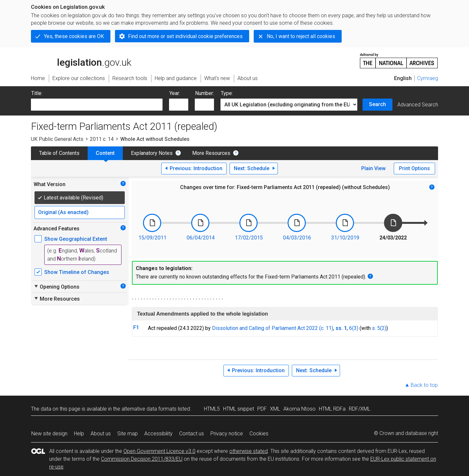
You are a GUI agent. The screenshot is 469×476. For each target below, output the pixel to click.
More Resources (211, 153)
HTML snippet (239, 409)
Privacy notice (227, 434)
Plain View (373, 168)
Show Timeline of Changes (77, 272)
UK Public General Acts (57, 139)
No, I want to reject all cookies (301, 36)
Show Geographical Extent (76, 239)
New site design (49, 434)
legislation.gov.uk (81, 60)
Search (377, 104)
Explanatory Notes (152, 153)
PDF (262, 409)
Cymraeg (428, 78)
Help (79, 434)
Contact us (192, 434)
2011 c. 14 (102, 139)
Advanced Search (418, 105)
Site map (128, 434)
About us (101, 434)
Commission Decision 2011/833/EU (142, 459)
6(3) (354, 328)
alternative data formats (149, 409)
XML (275, 409)
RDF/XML (360, 409)
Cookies (259, 434)
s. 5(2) (379, 328)
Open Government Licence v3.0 (159, 451)
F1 (136, 327)
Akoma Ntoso (299, 409)
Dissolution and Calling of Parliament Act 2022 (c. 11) (273, 328)
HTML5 (212, 409)
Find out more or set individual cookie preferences (185, 36)
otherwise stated (249, 451)
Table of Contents (59, 153)
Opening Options (57, 287)
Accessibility (158, 434)
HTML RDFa (332, 409)
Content (105, 153)
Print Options (414, 168)
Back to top (424, 385)
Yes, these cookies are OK (74, 36)
